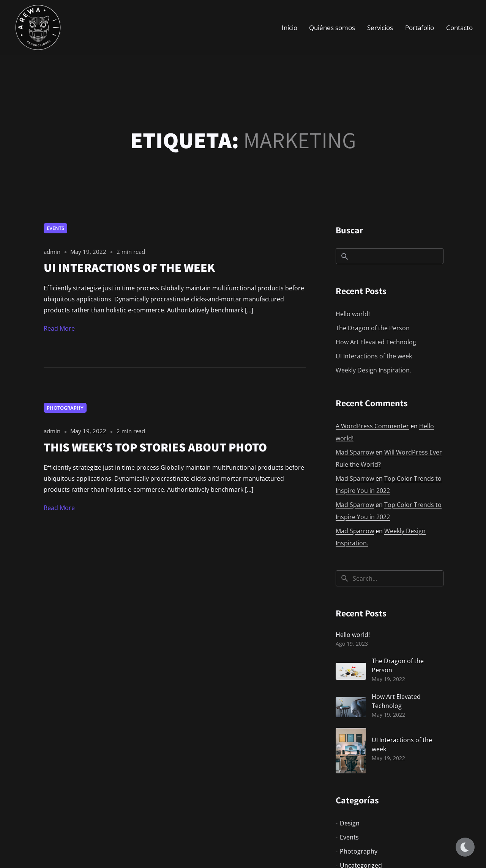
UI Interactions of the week (374, 356)
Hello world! (353, 314)
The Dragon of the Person (373, 328)
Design (350, 823)
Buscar (349, 230)
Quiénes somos (332, 28)
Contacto (459, 28)
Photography (65, 408)
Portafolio (420, 28)
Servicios (380, 28)
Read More (59, 328)
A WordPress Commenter (372, 426)
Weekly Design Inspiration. (373, 370)
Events (55, 228)
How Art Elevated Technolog (376, 342)
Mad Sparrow (355, 452)
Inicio (290, 28)
